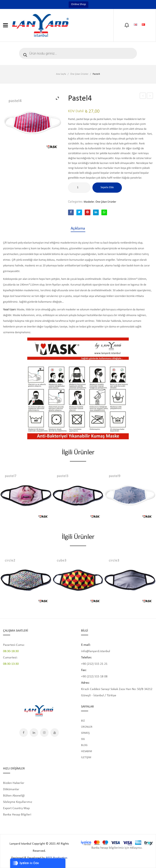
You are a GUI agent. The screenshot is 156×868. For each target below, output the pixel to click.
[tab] (78, 229)
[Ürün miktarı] (79, 188)
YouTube (55, 733)
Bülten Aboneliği (14, 796)
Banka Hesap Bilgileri (17, 815)
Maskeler (89, 202)
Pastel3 (143, 96)
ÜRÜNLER (87, 727)
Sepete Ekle (107, 187)
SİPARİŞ (85, 733)
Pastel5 (150, 96)
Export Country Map (16, 808)
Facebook (24, 733)
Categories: (76, 202)
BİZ (83, 721)
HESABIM (87, 751)
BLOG (84, 745)
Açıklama (78, 229)
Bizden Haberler (14, 783)
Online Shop (79, 4)
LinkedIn (34, 733)
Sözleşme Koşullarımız (18, 802)
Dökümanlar (11, 789)
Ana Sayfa (61, 74)
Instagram (44, 733)
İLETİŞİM (86, 758)
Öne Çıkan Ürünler (79, 74)
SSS (83, 739)
